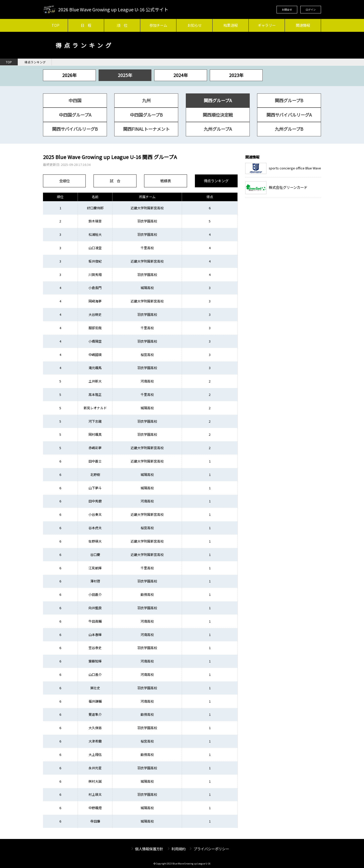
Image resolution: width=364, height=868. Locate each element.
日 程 (86, 25)
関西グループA (218, 100)
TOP (55, 25)
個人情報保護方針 (149, 849)
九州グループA (218, 129)
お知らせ (194, 25)
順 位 (122, 25)
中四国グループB (146, 115)
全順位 (64, 181)
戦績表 (166, 181)
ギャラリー (267, 25)
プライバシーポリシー (211, 849)
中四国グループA (75, 115)
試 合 (115, 181)
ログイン (311, 9)
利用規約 (178, 849)
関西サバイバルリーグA (289, 115)
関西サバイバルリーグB (75, 129)
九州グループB (289, 129)
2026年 (69, 75)
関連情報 (303, 25)
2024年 (181, 75)
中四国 (75, 100)
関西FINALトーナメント (146, 129)
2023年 (236, 75)
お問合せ (287, 9)
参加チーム (158, 25)
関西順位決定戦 (218, 115)
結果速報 (231, 25)
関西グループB (289, 100)
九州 (146, 100)
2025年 (125, 75)
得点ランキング (35, 62)
